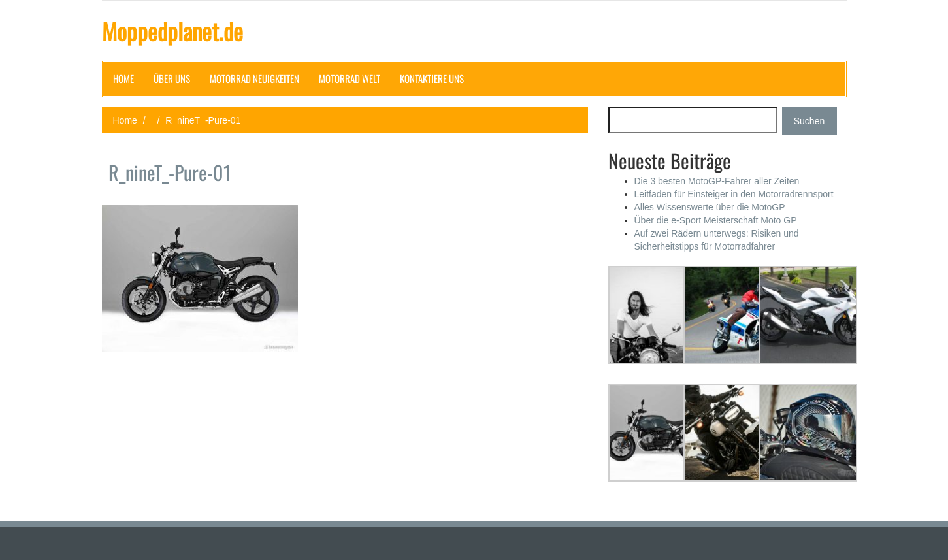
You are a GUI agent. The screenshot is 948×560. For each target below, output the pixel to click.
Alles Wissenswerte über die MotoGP (710, 207)
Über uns (172, 78)
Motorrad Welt (350, 78)
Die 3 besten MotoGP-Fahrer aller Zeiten (717, 181)
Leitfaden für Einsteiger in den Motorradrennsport (734, 194)
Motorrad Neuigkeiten (254, 78)
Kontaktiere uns (432, 78)
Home (123, 78)
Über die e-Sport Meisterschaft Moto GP (716, 220)
